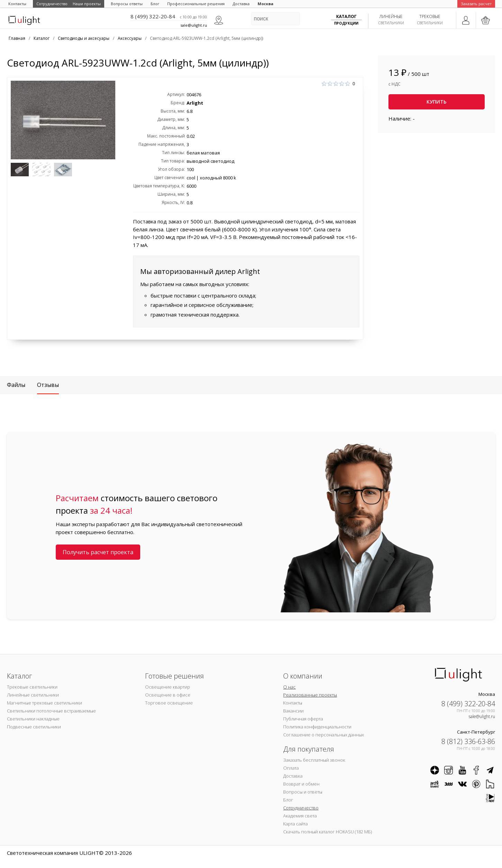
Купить (437, 102)
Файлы (16, 385)
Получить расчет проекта (98, 552)
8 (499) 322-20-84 (153, 16)
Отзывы (48, 385)
